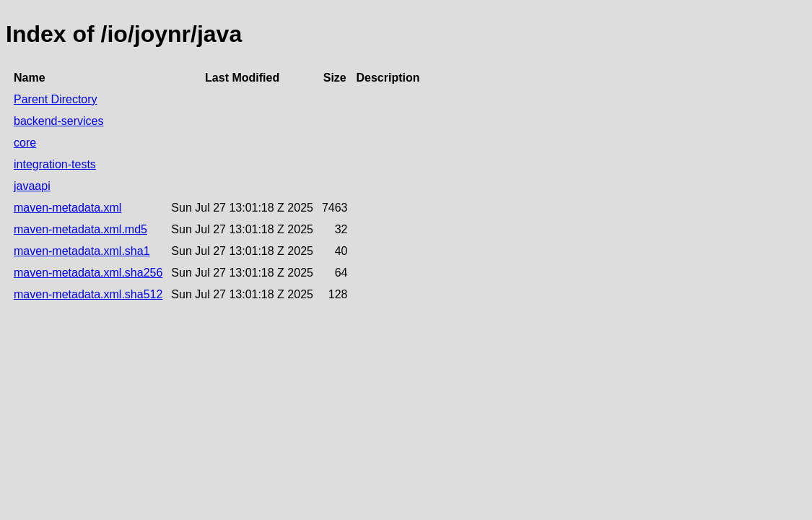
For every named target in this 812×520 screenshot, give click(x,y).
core (25, 143)
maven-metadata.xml (67, 208)
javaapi (32, 186)
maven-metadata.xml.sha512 (88, 294)
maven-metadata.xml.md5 (80, 229)
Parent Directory (56, 99)
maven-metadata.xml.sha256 (88, 273)
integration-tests (55, 164)
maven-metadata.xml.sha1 (82, 251)
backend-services (59, 121)
